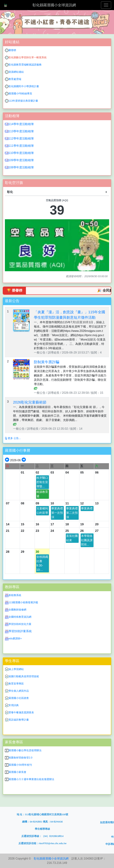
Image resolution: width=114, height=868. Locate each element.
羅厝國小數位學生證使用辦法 (25, 750)
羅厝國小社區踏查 (19, 698)
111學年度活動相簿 (21, 146)
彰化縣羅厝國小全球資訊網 (54, 5)
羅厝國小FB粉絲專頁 (20, 93)
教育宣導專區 (16, 684)
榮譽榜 (12, 50)
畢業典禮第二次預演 (72, 513)
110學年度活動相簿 (21, 153)
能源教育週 (42, 494)
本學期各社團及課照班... (87, 540)
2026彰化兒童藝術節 (30, 402)
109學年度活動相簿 (21, 160)
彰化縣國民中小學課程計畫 (24, 86)
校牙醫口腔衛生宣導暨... (42, 482)
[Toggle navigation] (106, 5)
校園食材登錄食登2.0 (20, 758)
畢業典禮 (87, 508)
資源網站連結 (14, 72)
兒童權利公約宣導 (42, 511)
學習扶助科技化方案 (20, 624)
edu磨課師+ (15, 638)
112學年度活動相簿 (21, 139)
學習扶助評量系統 (20, 631)
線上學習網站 (16, 669)
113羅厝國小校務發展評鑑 (23, 602)
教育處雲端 (15, 79)
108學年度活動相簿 (21, 167)
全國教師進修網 (17, 610)
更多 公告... (13, 438)
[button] (9, 22)
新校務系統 (15, 595)
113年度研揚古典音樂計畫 (23, 101)
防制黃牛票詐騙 (47, 362)
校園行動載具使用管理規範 (24, 676)
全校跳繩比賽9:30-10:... (42, 563)
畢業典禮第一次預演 (57, 513)
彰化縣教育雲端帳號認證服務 (25, 65)
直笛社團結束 (72, 538)
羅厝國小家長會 (17, 772)
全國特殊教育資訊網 (20, 617)
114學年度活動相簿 (21, 124)
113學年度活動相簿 (21, 131)
